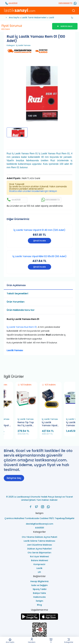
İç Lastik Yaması (23, 45)
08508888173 (65, 3)
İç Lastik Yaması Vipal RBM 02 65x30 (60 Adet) (39, 256)
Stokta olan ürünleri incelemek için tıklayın (33, 191)
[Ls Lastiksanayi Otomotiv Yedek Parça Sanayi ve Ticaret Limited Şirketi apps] (49, 619)
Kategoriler (69, 640)
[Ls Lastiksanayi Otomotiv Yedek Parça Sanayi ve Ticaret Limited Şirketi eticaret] (40, 631)
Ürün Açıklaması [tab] (16, 285)
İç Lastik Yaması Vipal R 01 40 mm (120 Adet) (39, 230)
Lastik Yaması (15, 350)
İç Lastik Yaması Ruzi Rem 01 (22, 327)
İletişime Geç (14, 478)
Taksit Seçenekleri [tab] (17, 294)
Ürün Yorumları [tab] (16, 302)
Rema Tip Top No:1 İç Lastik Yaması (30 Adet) (26, 424)
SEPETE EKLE (65, 26)
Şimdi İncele (39, 241)
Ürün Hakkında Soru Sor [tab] (21, 310)
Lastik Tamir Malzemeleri (34, 17)
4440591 (13, 3)
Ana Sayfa (10, 640)
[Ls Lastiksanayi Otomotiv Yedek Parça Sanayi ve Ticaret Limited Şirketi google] (30, 619)
